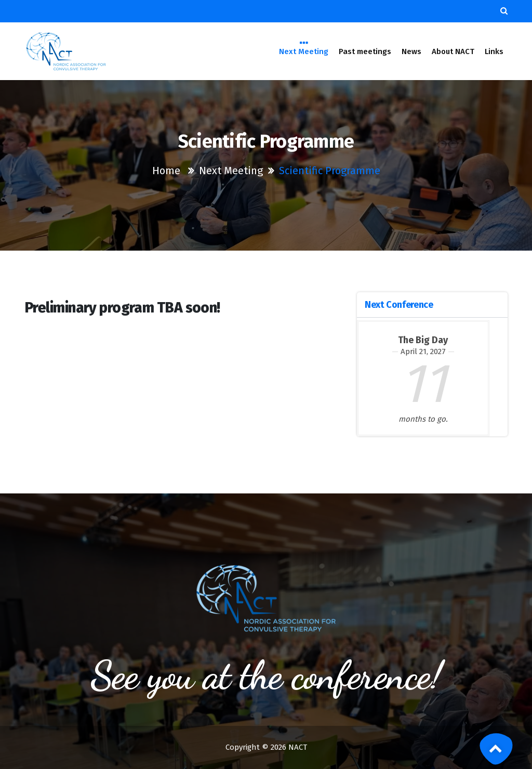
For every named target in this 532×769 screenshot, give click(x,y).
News (411, 51)
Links (494, 51)
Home (166, 171)
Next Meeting (304, 51)
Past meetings (365, 51)
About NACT (453, 51)
